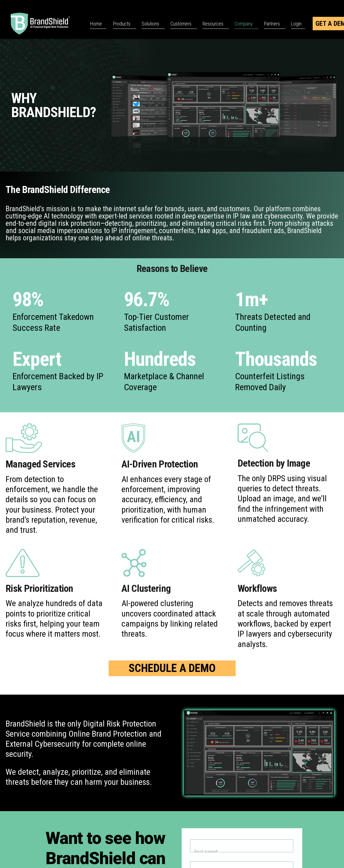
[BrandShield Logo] (47, 24)
